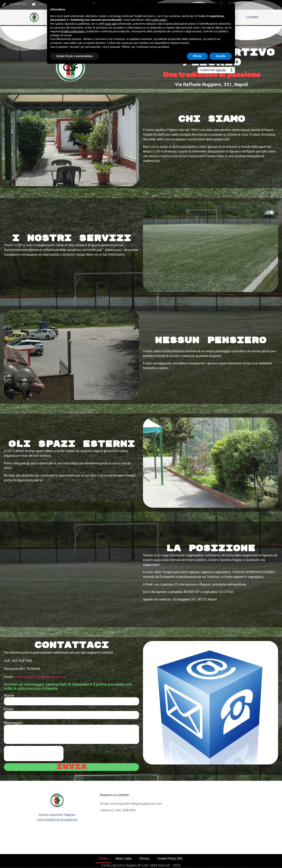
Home (103, 858)
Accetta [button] (221, 56)
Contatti (252, 14)
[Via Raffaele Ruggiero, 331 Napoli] (227, 818)
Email (9, 709)
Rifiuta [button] (197, 56)
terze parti (111, 24)
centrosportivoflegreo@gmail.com (41, 677)
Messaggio (13, 723)
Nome (9, 695)
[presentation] (34, 754)
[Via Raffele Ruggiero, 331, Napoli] (71, 574)
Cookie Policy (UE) (170, 858)
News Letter (123, 858)
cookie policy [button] (159, 20)
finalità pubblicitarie (73, 31)
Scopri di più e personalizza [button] (74, 56)
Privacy (145, 858)
